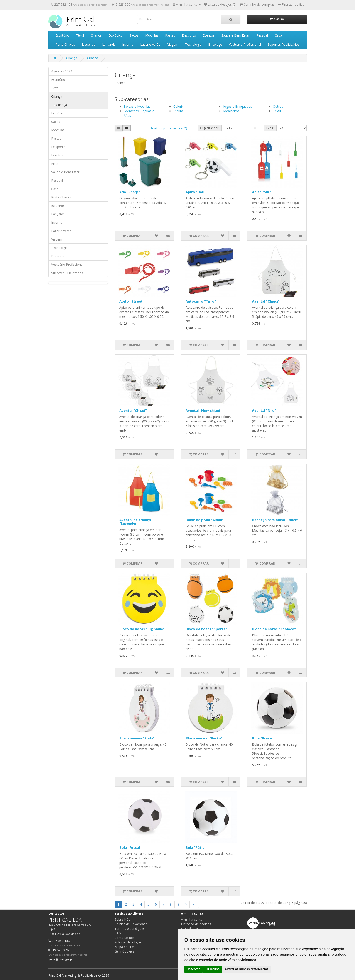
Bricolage (215, 44)
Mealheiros (231, 111)
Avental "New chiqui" (203, 410)
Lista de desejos (193, 929)
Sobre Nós (122, 919)
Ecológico (116, 35)
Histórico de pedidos (196, 924)
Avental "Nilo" (264, 410)
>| (194, 904)
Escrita (178, 111)
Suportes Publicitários (284, 44)
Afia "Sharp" (130, 192)
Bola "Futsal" (130, 847)
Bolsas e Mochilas (137, 106)
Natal (55, 164)
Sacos (134, 35)
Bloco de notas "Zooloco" (274, 629)
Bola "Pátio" (196, 847)
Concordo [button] (194, 969)
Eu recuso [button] (213, 969)
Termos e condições (130, 929)
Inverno (128, 44)
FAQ (118, 933)
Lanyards (109, 44)
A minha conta (192, 919)
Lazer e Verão (150, 44)
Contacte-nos (125, 938)
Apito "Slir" (262, 192)
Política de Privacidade (131, 924)
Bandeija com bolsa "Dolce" (275, 520)
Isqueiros (89, 44)
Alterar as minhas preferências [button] (246, 969)
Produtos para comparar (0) (169, 128)
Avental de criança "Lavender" (135, 522)
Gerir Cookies (124, 951)
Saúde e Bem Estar (235, 35)
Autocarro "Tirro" (201, 301)
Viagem (173, 44)
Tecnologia (193, 44)
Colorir (178, 106)
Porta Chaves (65, 44)
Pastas (170, 35)
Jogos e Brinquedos (238, 106)
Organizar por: (210, 128)
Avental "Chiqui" (266, 301)
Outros (278, 106)
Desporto (189, 35)
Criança (96, 35)
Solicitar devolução (128, 942)
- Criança (59, 105)
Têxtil (80, 35)
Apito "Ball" (195, 192)
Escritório (62, 35)
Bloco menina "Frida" (137, 738)
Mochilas (152, 35)
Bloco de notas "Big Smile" (142, 629)
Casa (278, 35)
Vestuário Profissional (245, 44)
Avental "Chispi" (133, 410)
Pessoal (262, 35)
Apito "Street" (132, 301)
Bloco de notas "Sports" (206, 629)
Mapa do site (124, 947)
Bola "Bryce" (263, 738)
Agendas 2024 (62, 71)
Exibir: (270, 128)
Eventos (209, 35)
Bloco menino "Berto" (204, 738)
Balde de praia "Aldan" (205, 520)
